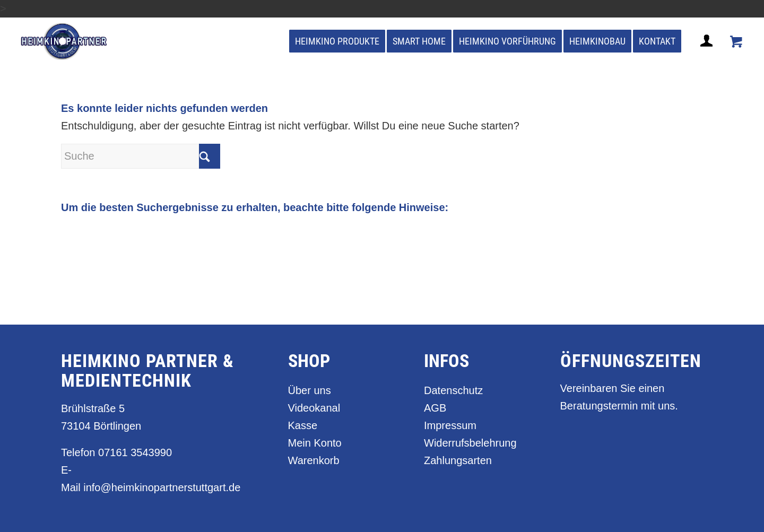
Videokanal (314, 408)
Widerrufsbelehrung (470, 443)
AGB (435, 408)
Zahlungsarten (458, 460)
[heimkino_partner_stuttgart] (64, 41)
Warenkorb (314, 460)
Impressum (450, 425)
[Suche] (141, 156)
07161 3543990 (135, 452)
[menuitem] (337, 41)
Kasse (303, 425)
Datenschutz (453, 390)
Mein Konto (315, 443)
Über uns (310, 390)
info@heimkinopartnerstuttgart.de (162, 487)
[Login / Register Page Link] (708, 54)
